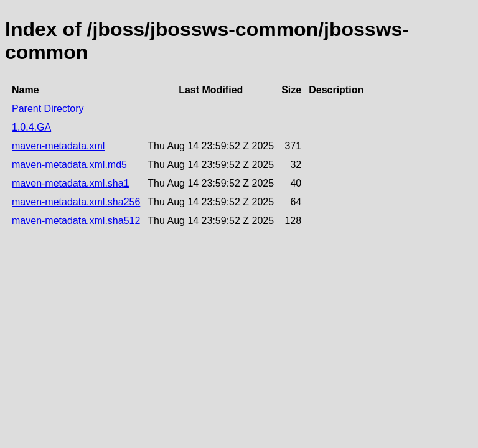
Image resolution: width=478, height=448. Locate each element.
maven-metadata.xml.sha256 (76, 202)
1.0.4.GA (31, 127)
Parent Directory (48, 109)
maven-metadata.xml (58, 146)
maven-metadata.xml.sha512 (76, 221)
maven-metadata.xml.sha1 (71, 183)
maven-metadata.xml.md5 (69, 165)
